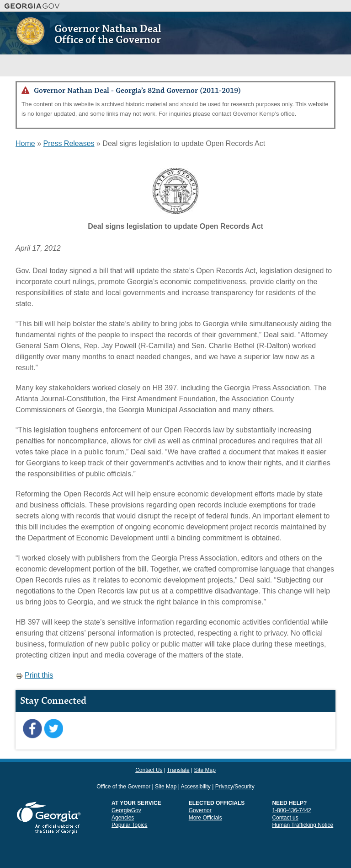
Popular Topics (130, 825)
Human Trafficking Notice (303, 825)
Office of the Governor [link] (123, 787)
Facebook (32, 729)
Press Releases (69, 143)
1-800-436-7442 (291, 810)
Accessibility (195, 787)
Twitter (53, 729)
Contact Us (149, 770)
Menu (327, 65)
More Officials (205, 818)
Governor (200, 810)
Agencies (123, 818)
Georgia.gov (32, 6)
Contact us (285, 818)
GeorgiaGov (126, 810)
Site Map (205, 770)
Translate (178, 770)
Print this (34, 675)
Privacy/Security (235, 787)
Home (25, 143)
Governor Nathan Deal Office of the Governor (108, 34)
